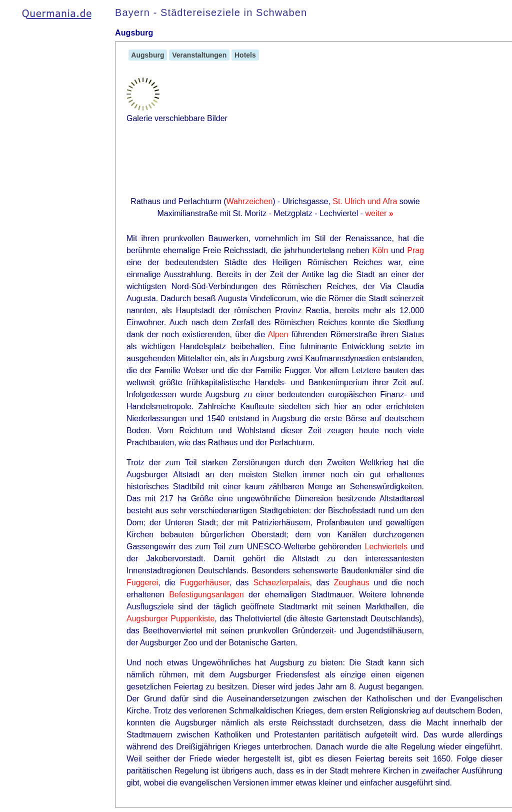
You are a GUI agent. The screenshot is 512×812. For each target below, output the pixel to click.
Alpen (278, 334)
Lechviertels (386, 547)
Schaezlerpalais (281, 583)
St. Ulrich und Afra (365, 201)
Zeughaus (351, 583)
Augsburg (148, 55)
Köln (380, 250)
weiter (379, 213)
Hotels (245, 55)
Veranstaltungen (199, 55)
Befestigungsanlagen (206, 595)
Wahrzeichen (250, 201)
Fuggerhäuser (205, 583)
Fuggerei (142, 583)
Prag (415, 250)
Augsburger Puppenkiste (170, 619)
